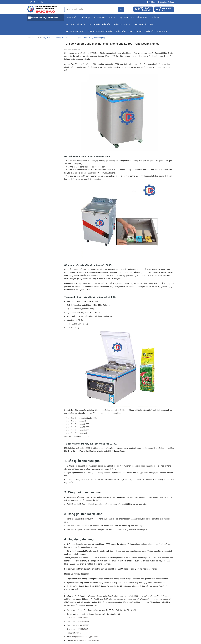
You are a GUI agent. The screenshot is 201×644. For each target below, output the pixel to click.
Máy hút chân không (156, 31)
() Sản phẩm (165, 9)
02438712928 (83, 622)
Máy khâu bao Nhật (75, 31)
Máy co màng (136, 31)
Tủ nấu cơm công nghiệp (100, 31)
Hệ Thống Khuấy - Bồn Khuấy (134, 18)
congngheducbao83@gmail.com (86, 637)
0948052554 (143, 8)
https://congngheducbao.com (87, 640)
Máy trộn (121, 31)
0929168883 (83, 618)
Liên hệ (156, 18)
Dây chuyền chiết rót (100, 25)
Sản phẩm (100, 18)
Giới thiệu (86, 18)
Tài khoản (152, 2)
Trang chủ (71, 18)
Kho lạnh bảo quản (143, 25)
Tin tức (112, 18)
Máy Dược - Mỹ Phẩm (75, 25)
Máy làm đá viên (122, 25)
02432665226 (83, 625)
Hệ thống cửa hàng (166, 2)
